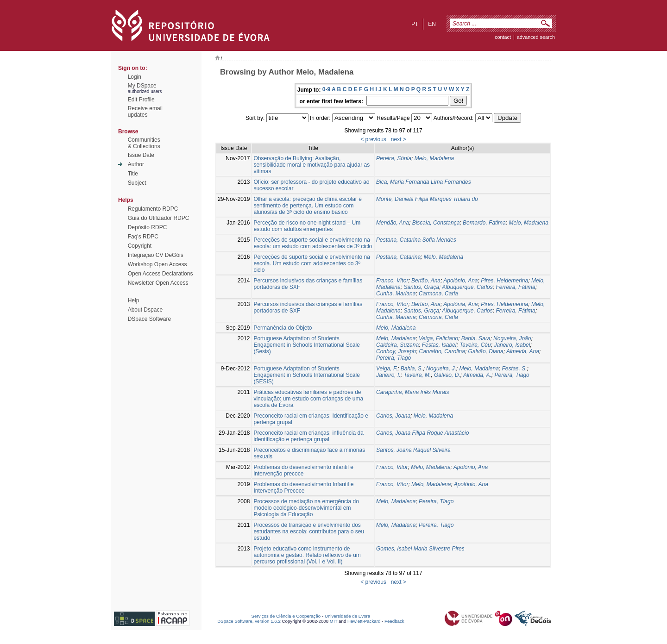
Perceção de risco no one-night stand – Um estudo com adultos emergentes (307, 226)
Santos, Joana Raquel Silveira (413, 450)
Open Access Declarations (160, 274)
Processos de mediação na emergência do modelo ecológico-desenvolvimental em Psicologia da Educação (306, 508)
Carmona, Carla (438, 294)
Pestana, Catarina (398, 257)
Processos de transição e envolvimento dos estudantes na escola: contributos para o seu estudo (309, 531)
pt (415, 24)
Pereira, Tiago (393, 358)
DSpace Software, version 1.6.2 (249, 621)
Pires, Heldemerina (504, 281)
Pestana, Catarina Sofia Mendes (416, 240)
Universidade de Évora (347, 616)
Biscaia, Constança (436, 223)
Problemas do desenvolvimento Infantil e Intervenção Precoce (303, 488)
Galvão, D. (447, 375)
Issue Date (141, 155)
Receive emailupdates (145, 112)
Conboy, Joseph (396, 351)
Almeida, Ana (523, 351)
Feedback (394, 621)
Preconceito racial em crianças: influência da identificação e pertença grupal (308, 436)
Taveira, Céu (475, 345)
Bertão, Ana (426, 281)
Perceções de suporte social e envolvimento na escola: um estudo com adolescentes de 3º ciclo (313, 243)
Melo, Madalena (434, 158)
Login (135, 77)
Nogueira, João (512, 338)
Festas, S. (515, 369)
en (432, 24)
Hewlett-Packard (364, 621)
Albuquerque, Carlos (467, 287)
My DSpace (142, 86)
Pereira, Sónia (394, 158)
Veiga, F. (387, 369)
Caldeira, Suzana (397, 345)
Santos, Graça (421, 287)
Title (133, 174)
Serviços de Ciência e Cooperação (286, 616)
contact (503, 37)
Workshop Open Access (157, 264)
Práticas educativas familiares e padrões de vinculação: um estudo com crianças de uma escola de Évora (308, 399)
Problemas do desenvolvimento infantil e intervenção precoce (303, 470)
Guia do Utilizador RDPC (159, 218)
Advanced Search (536, 37)
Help (134, 300)
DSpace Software (149, 319)
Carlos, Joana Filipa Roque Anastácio (422, 433)
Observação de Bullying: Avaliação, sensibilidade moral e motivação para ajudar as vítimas (311, 165)
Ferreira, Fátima (515, 287)
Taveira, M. (417, 375)
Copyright (140, 246)
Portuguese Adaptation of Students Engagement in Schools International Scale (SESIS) (306, 375)
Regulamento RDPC (153, 209)
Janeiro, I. (388, 375)
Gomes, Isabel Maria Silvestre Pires (420, 549)
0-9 (326, 89)
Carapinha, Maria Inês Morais (412, 392)
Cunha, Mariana (396, 294)
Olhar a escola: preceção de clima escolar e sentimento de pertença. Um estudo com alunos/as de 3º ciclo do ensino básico (307, 206)
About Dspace (145, 310)
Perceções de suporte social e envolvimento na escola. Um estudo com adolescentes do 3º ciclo (311, 263)
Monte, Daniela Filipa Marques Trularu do (427, 199)
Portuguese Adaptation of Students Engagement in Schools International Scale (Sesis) (306, 345)
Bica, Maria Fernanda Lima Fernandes (424, 182)
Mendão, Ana (393, 223)
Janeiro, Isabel (512, 345)
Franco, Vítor (392, 281)
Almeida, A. (477, 375)
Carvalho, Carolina (442, 351)
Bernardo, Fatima (484, 223)
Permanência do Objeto (283, 328)
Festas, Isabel (439, 345)
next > (399, 139)
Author (136, 164)
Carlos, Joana (393, 416)
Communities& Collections (144, 143)
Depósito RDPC (148, 227)
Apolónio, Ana (460, 281)
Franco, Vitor (392, 467)
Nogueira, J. (441, 369)
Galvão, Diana (486, 351)
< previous (373, 139)
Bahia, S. (412, 369)
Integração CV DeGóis (156, 255)
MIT (334, 621)
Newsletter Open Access (158, 283)
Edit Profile (141, 100)
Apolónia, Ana (460, 304)
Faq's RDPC (143, 237)
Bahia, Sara (476, 338)
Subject (137, 183)
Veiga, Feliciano (438, 338)
